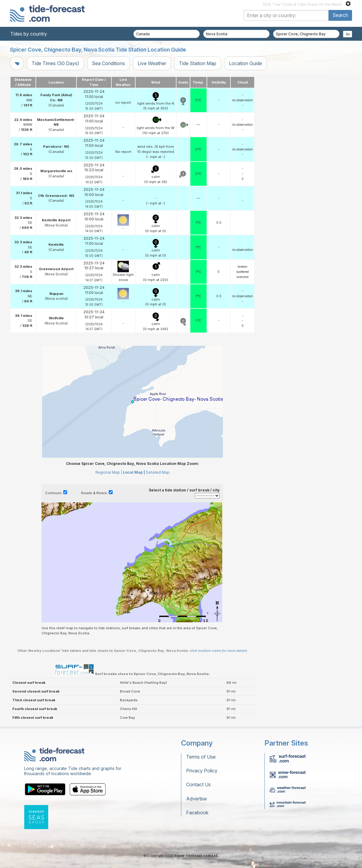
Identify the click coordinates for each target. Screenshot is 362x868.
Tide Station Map (198, 63)
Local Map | (134, 472)
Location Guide (245, 63)
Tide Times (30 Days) (55, 63)
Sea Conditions (108, 63)
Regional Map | (109, 472)
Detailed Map (158, 472)
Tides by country (29, 34)
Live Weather (152, 63)
